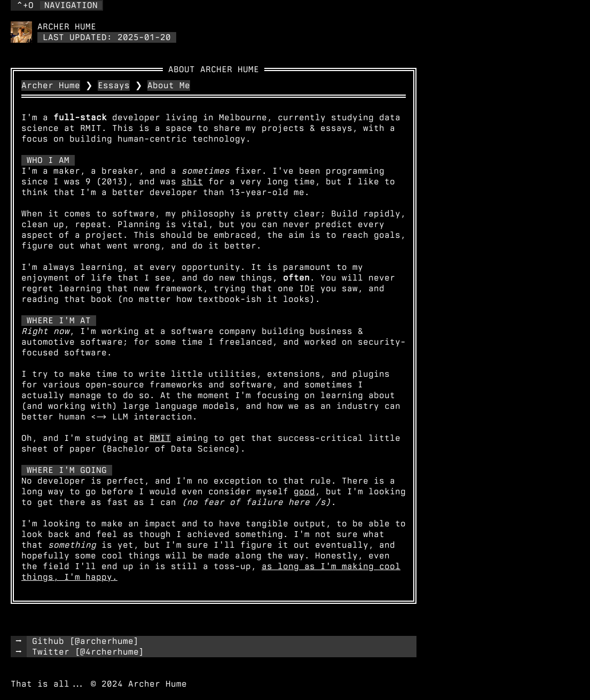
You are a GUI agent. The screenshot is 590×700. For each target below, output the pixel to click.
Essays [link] (114, 85)
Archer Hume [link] (51, 85)
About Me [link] (169, 85)
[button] (57, 5)
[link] (21, 32)
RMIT (160, 438)
